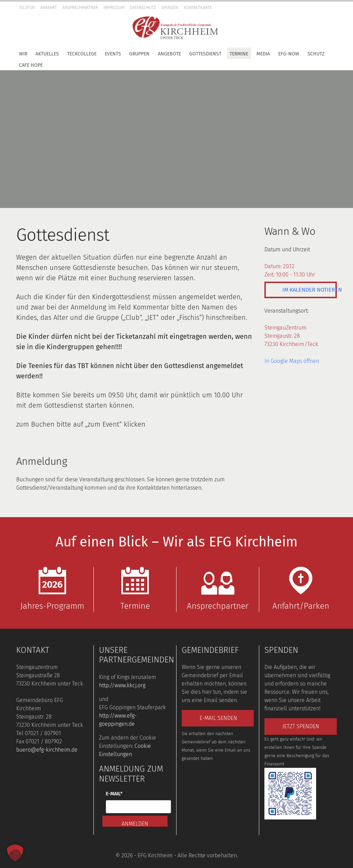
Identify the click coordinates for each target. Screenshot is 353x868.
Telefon (27, 8)
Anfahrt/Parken (301, 589)
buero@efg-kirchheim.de (47, 750)
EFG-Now (289, 54)
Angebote (169, 54)
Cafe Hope (31, 65)
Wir (23, 54)
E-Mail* (114, 794)
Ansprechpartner (80, 8)
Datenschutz (143, 8)
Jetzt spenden (301, 726)
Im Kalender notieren (310, 290)
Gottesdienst (205, 54)
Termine (239, 54)
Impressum (114, 8)
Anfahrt (49, 8)
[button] (346, 19)
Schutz (316, 54)
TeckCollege (82, 54)
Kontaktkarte (198, 8)
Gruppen (139, 54)
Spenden (170, 8)
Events (113, 54)
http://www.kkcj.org (122, 685)
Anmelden (135, 824)
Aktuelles (47, 54)
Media (263, 54)
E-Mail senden (218, 718)
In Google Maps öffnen (292, 361)
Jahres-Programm (52, 589)
